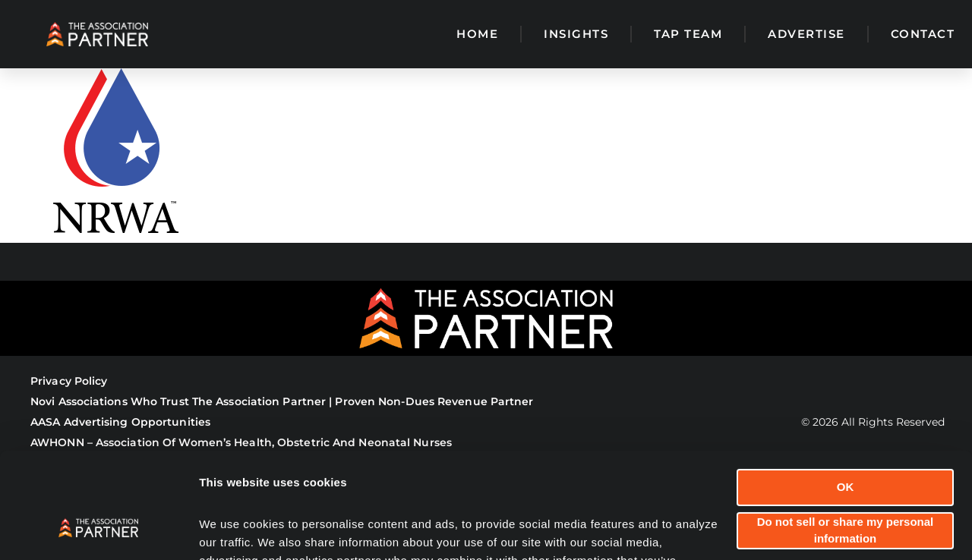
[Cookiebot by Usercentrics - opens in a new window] (98, 530)
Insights (576, 34)
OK (846, 396)
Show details (234, 530)
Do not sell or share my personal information (846, 439)
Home (477, 34)
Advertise (806, 34)
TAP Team (688, 34)
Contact (923, 34)
